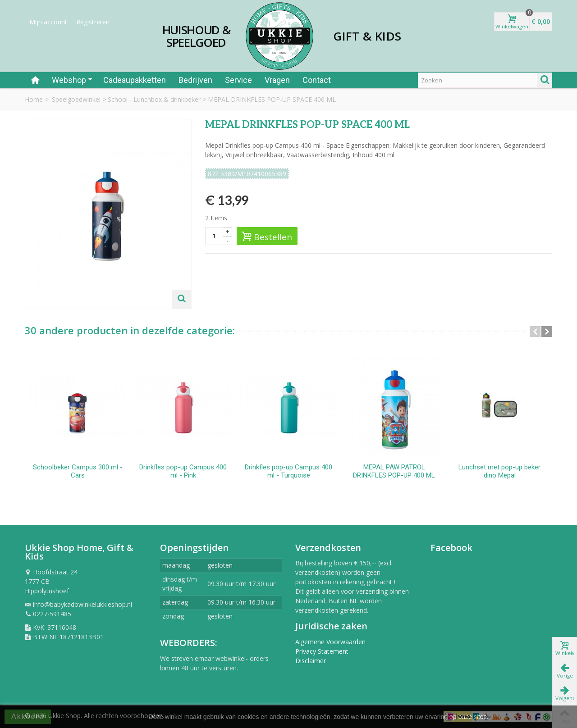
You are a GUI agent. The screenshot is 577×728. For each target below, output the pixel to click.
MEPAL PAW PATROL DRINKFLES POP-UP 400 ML (394, 471)
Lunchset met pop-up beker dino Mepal (499, 471)
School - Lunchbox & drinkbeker (154, 99)
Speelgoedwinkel (76, 99)
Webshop (72, 80)
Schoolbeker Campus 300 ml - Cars (78, 471)
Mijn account (48, 22)
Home (34, 99)
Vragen (277, 80)
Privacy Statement (322, 651)
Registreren (93, 22)
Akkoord (28, 717)
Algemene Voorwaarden (330, 642)
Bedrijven (195, 80)
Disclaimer (311, 661)
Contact (317, 80)
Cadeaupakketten (135, 80)
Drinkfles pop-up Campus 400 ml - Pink (183, 471)
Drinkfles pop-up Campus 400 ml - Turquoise (288, 471)
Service (238, 80)
